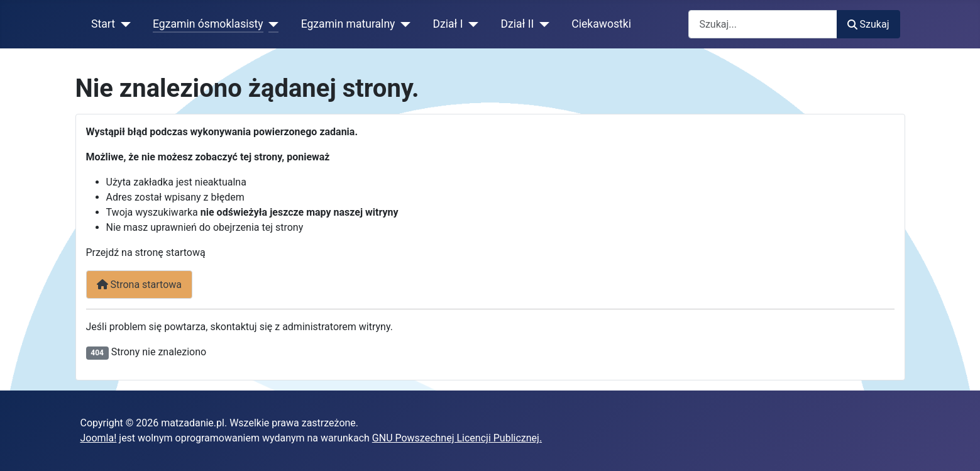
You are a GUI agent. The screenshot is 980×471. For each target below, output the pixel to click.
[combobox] (763, 24)
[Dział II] (542, 24)
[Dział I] (471, 24)
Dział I (448, 24)
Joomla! (99, 438)
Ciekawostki (601, 24)
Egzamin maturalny (348, 24)
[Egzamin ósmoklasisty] (271, 24)
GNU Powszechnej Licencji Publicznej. (457, 438)
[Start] (123, 24)
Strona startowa (140, 285)
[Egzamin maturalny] (403, 24)
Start (103, 24)
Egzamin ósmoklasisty (208, 24)
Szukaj (868, 24)
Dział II (517, 24)
